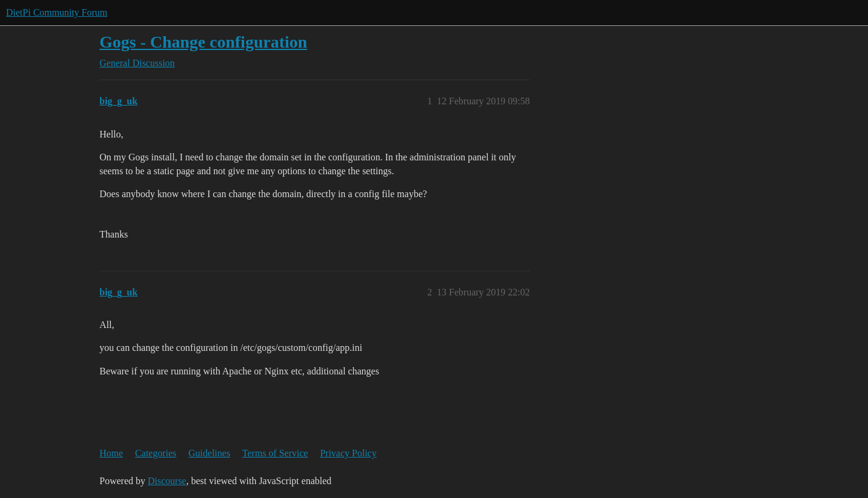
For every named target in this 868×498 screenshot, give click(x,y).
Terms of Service (275, 453)
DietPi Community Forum (57, 12)
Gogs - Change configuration (203, 42)
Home (111, 453)
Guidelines (209, 453)
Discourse (167, 481)
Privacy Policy (348, 453)
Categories (156, 453)
